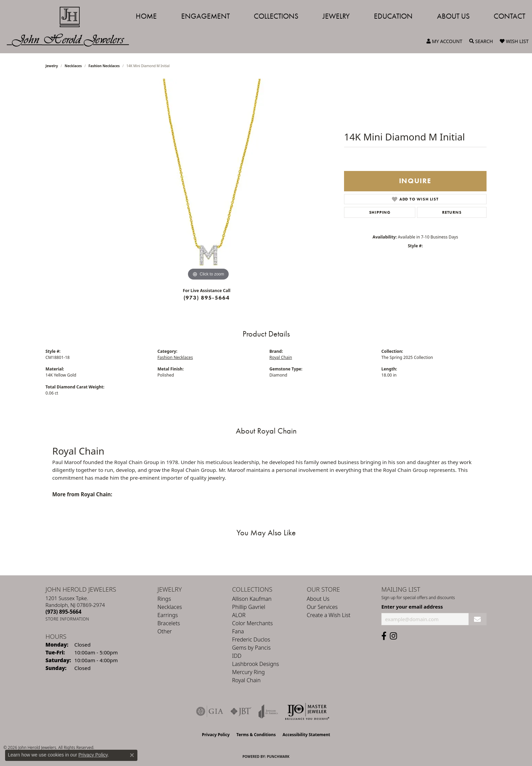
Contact (509, 16)
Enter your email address (412, 607)
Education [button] (393, 16)
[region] (208, 180)
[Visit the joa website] (268, 711)
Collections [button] (276, 16)
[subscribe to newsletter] (478, 619)
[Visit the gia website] (210, 711)
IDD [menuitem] (237, 656)
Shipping (380, 212)
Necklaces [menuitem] (170, 607)
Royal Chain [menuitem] (246, 680)
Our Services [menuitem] (322, 607)
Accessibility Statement (306, 735)
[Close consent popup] (132, 755)
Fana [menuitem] (238, 631)
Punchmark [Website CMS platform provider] (278, 757)
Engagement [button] (205, 16)
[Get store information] (67, 619)
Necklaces (73, 66)
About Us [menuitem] (318, 599)
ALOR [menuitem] (239, 615)
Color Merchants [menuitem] (252, 623)
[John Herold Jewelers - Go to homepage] (71, 27)
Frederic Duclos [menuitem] (251, 639)
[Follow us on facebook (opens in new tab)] (384, 636)
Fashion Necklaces (104, 66)
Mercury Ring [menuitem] (248, 672)
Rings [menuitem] (164, 599)
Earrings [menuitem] (168, 615)
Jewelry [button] (336, 16)
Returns (452, 212)
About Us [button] (453, 16)
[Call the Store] (63, 612)
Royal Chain (281, 357)
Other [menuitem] (165, 631)
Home (146, 16)
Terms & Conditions (256, 735)
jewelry (52, 66)
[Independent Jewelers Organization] (307, 711)
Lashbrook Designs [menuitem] (255, 664)
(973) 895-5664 (207, 298)
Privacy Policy (216, 735)
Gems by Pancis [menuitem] (251, 648)
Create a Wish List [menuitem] (329, 615)
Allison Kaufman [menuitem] (252, 599)
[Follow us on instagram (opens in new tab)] (393, 636)
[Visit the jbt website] (241, 711)
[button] (444, 41)
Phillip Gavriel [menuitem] (249, 607)
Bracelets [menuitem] (169, 623)
